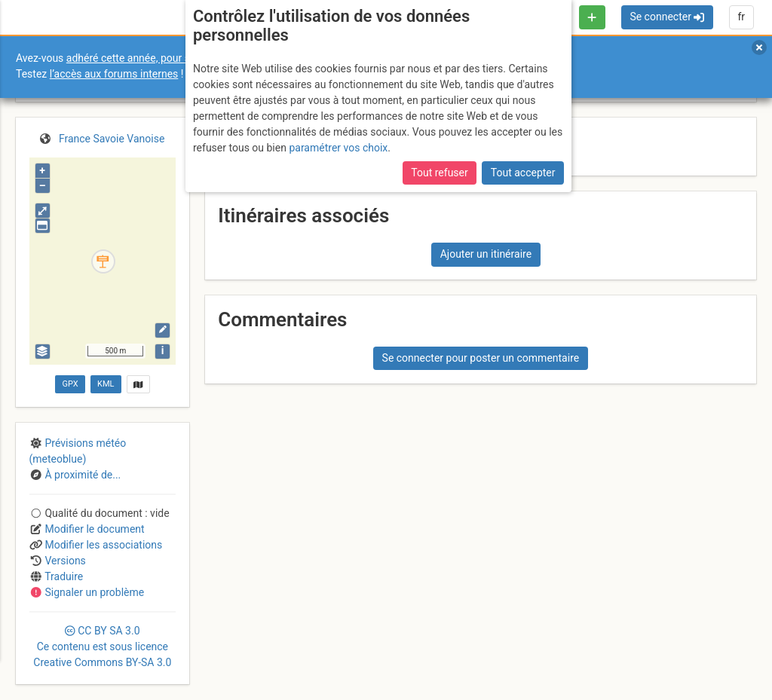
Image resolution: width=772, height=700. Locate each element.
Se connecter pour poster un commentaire (481, 358)
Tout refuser (439, 173)
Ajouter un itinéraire (486, 254)
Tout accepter (523, 173)
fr (741, 17)
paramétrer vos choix (338, 148)
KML (106, 384)
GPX (70, 384)
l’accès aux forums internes (114, 74)
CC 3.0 (102, 647)
